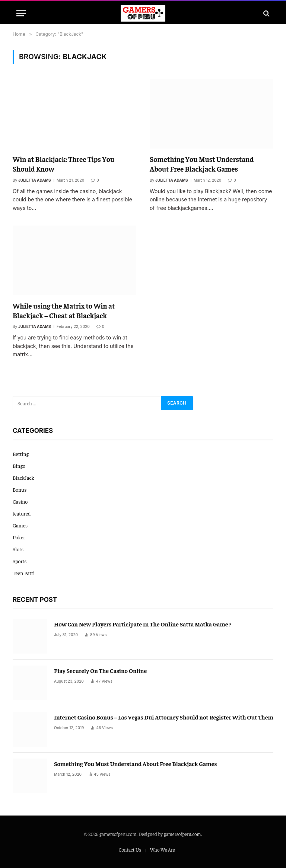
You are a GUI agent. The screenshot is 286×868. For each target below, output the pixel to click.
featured (22, 513)
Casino (20, 501)
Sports (20, 561)
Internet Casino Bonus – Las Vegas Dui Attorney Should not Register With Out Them (164, 717)
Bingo (19, 466)
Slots (18, 549)
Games (20, 525)
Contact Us (130, 850)
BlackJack (23, 478)
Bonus (20, 489)
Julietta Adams (35, 180)
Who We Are (163, 850)
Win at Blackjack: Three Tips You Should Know (63, 164)
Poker (19, 537)
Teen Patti (24, 573)
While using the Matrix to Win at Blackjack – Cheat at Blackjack (64, 310)
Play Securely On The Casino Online (100, 670)
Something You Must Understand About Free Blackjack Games (202, 164)
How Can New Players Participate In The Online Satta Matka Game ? (143, 624)
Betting (21, 454)
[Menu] (21, 13)
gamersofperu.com (182, 834)
